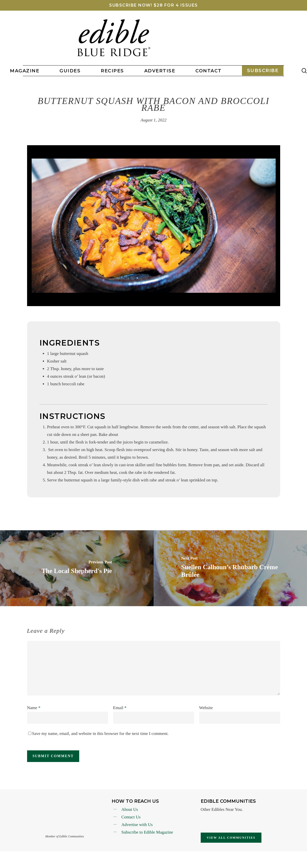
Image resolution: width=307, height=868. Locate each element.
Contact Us (131, 817)
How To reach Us (135, 801)
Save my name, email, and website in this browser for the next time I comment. (100, 734)
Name (34, 708)
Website (206, 708)
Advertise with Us (137, 825)
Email (120, 708)
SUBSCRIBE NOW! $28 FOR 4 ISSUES (154, 5)
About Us (130, 809)
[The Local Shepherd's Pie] (77, 568)
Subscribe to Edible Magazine (147, 832)
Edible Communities (228, 801)
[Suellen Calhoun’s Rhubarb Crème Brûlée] (230, 568)
